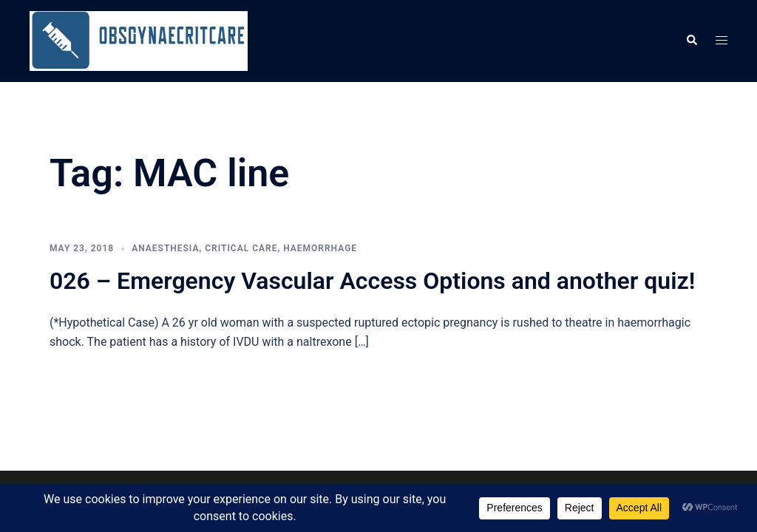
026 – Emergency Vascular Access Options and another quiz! (372, 281)
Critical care (241, 248)
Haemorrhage (320, 248)
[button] (691, 41)
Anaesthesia (165, 248)
